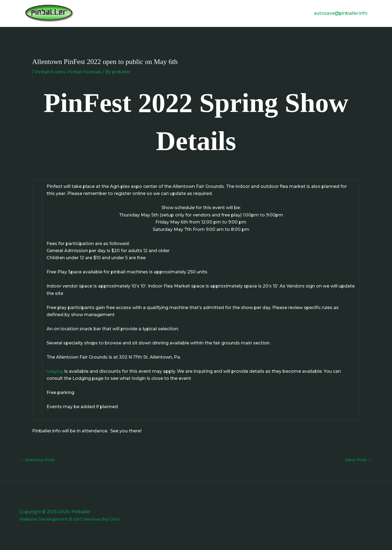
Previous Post (38, 460)
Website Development (44, 519)
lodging (55, 371)
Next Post (359, 460)
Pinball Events (50, 72)
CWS (117, 519)
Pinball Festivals (86, 72)
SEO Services (89, 519)
